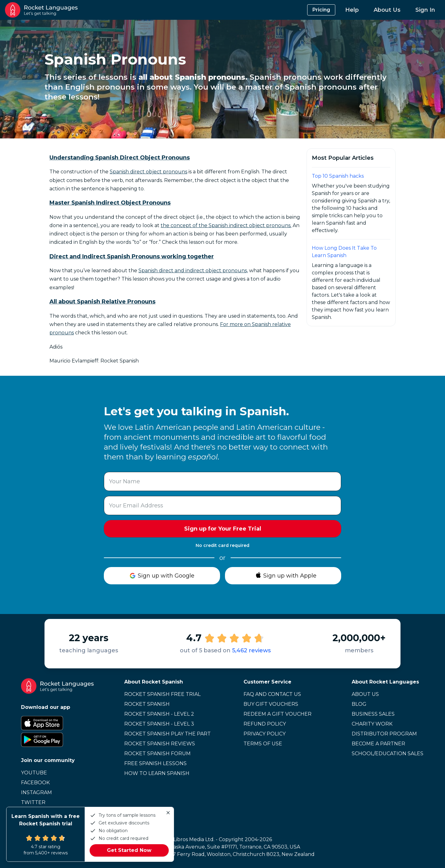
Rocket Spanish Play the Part (167, 734)
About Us (387, 10)
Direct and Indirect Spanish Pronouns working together (132, 256)
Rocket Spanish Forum (157, 754)
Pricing (321, 10)
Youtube (34, 773)
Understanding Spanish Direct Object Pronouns (120, 158)
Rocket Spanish (147, 704)
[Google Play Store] (57, 740)
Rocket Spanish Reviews (160, 744)
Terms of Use (263, 744)
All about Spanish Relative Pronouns (102, 302)
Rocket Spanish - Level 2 (159, 714)
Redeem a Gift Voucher (278, 714)
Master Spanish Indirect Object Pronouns (110, 203)
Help (352, 10)
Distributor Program (384, 734)
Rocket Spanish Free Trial (162, 694)
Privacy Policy (265, 734)
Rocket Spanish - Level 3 (159, 724)
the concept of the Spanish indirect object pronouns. (226, 225)
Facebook (35, 783)
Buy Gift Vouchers (271, 704)
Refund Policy (265, 724)
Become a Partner (378, 744)
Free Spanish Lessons (155, 763)
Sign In (425, 10)
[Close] (168, 813)
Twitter (33, 802)
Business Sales (373, 714)
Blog (359, 704)
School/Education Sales (388, 754)
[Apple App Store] (57, 723)
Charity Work (372, 724)
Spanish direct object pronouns (148, 172)
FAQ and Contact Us (272, 694)
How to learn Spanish (157, 773)
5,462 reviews (251, 650)
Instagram (36, 792)
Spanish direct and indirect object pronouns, (193, 271)
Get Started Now (129, 850)
